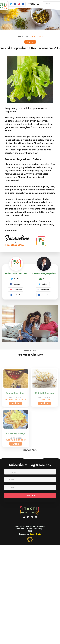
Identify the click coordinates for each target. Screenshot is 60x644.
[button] (34, 4)
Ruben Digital (35, 534)
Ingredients (37, 37)
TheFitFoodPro (14, 245)
